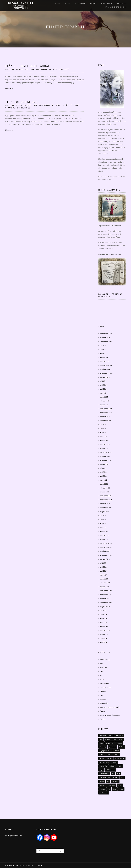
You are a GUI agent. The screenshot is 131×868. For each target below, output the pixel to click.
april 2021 (103, 527)
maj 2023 (103, 432)
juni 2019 (103, 614)
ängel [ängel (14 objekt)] (115, 789)
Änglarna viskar (115, 254)
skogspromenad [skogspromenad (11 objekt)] (105, 774)
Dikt (101, 671)
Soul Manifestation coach (110, 707)
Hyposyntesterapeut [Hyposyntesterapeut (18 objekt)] (106, 751)
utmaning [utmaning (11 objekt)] (103, 785)
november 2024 (106, 365)
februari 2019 (105, 630)
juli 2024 (103, 381)
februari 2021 (105, 535)
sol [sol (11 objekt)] (113, 774)
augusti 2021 (105, 512)
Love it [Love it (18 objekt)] (117, 755)
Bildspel (94, 4)
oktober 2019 (105, 599)
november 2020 (106, 547)
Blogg (57, 4)
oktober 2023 (105, 417)
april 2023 (103, 436)
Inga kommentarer (39, 69)
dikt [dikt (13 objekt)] (115, 739)
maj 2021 (103, 523)
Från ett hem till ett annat (28, 66)
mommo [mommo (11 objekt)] (109, 758)
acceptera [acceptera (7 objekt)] (103, 735)
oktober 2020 (105, 551)
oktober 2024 (105, 369)
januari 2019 (105, 634)
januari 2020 (105, 587)
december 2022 (106, 452)
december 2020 (106, 543)
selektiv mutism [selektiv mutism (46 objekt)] (111, 770)
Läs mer (8, 88)
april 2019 (103, 622)
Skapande (104, 703)
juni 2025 (103, 349)
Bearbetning (105, 660)
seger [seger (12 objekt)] (101, 770)
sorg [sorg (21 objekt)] (118, 774)
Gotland (59, 69)
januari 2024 (105, 405)
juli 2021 (103, 516)
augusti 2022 (105, 464)
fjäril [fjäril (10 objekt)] (101, 743)
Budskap (103, 668)
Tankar (103, 711)
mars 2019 (104, 626)
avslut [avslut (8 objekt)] (111, 735)
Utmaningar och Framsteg (18, 108)
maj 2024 (103, 389)
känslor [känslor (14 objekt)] (117, 751)
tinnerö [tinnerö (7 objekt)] (102, 781)
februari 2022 (105, 488)
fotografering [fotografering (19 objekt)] (110, 743)
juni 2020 (103, 567)
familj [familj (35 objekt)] (121, 739)
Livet (67, 69)
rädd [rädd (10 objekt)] (120, 766)
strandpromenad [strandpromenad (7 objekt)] (105, 778)
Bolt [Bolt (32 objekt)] (101, 739)
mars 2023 (104, 440)
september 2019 (106, 603)
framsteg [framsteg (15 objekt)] (119, 743)
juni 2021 (103, 519)
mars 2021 (104, 531)
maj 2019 (103, 618)
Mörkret (103, 699)
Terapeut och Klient (21, 102)
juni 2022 (103, 472)
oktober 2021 (105, 504)
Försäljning (121, 4)
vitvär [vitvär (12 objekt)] (120, 785)
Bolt (101, 664)
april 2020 (103, 575)
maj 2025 (103, 353)
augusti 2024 (105, 377)
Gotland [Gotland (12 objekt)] (121, 747)
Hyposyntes (58, 105)
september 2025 (106, 341)
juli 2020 (103, 563)
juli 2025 (103, 345)
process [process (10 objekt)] (115, 762)
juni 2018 (103, 638)
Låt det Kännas (80, 4)
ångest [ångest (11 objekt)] (121, 789)
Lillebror (103, 691)
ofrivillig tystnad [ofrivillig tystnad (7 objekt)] (105, 762)
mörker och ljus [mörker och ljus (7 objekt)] (120, 758)
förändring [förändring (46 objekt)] (103, 747)
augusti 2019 (105, 607)
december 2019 (106, 591)
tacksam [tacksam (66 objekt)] (115, 778)
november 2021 (106, 500)
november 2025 (106, 334)
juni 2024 (103, 385)
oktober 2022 (105, 456)
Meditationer (106, 4)
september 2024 (106, 373)
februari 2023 (105, 444)
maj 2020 (103, 571)
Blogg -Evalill (21, 3)
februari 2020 (105, 583)
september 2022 (106, 460)
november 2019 (106, 595)
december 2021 (106, 496)
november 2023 (106, 413)
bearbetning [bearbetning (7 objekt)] (119, 735)
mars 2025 (104, 357)
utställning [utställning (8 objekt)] (112, 785)
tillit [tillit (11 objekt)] (122, 778)
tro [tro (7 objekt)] (108, 781)
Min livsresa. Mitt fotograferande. (21, 7)
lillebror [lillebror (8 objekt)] (109, 755)
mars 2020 (104, 579)
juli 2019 (103, 610)
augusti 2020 (105, 559)
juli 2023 (103, 425)
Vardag (103, 719)
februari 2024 (105, 401)
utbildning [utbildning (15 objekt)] (115, 781)
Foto (52, 69)
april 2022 (103, 480)
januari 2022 (105, 492)
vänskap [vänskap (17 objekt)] (102, 789)
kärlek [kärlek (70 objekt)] (102, 755)
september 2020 (106, 555)
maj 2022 (103, 476)
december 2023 (106, 409)
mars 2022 (104, 484)
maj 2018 (103, 642)
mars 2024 (104, 397)
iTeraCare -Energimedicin (116, 7)
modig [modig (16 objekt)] (102, 758)
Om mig (67, 4)
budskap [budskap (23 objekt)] (108, 739)
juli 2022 (103, 468)
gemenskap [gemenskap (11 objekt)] (113, 747)
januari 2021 (105, 539)
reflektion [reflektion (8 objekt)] (113, 766)
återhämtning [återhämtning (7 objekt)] (104, 793)
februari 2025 (105, 361)
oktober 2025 (105, 338)
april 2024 (103, 393)
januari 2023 (105, 448)
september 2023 (106, 421)
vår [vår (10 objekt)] (109, 789)
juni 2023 (103, 429)
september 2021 (106, 508)
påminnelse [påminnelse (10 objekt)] (103, 766)
